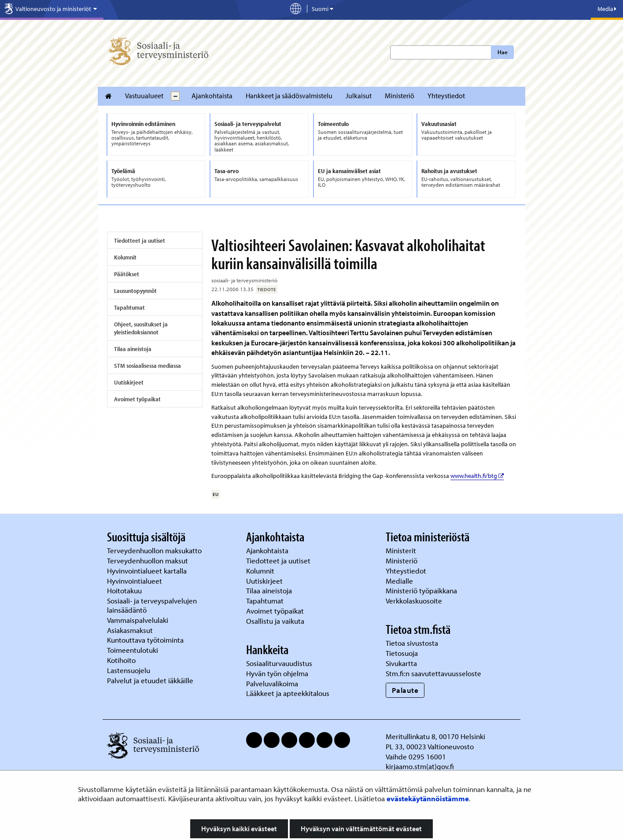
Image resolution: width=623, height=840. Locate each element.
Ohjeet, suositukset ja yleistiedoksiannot (141, 328)
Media (607, 9)
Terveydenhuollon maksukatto (155, 550)
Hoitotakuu (125, 590)
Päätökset (127, 274)
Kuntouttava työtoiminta (145, 640)
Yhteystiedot (446, 96)
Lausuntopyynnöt (135, 291)
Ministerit (402, 550)
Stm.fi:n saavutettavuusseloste (433, 673)
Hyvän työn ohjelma (277, 673)
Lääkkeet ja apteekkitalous (288, 693)
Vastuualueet (144, 96)
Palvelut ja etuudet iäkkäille (150, 680)
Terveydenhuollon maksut (148, 561)
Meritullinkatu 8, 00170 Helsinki (435, 736)
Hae (503, 52)
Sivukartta (401, 663)
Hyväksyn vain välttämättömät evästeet (361, 829)
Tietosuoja (402, 653)
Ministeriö (400, 96)
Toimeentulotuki (133, 650)
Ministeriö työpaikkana (422, 590)
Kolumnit (125, 257)
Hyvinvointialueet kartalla (148, 571)
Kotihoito (121, 660)
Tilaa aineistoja (133, 349)
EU (216, 494)
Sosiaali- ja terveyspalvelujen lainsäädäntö (152, 605)
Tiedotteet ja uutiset (140, 241)
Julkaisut (359, 96)
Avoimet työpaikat (137, 399)
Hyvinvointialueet (135, 581)
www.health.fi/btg (477, 476)
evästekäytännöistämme (428, 798)
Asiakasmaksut (130, 630)
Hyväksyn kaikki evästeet (239, 829)
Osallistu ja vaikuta (275, 621)
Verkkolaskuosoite (415, 601)
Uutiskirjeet (129, 382)
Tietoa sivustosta (412, 643)
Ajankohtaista (212, 96)
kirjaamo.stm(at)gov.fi (420, 766)
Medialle (400, 581)
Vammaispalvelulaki (138, 620)
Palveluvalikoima (272, 683)
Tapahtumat (129, 307)
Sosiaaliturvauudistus (279, 663)
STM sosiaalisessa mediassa (147, 366)
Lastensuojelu (129, 670)
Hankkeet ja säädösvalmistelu (289, 96)
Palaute (405, 690)
